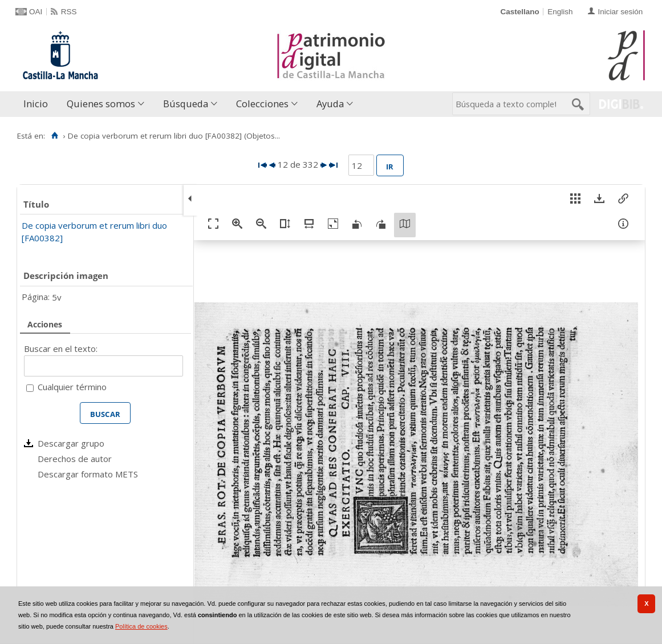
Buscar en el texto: (61, 349)
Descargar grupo (71, 443)
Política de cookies (141, 626)
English (560, 12)
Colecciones (262, 104)
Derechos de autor (75, 459)
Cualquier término (72, 387)
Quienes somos (101, 104)
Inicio (36, 104)
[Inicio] (54, 136)
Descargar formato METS (88, 474)
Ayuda (330, 104)
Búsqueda (186, 104)
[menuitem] (38, 104)
